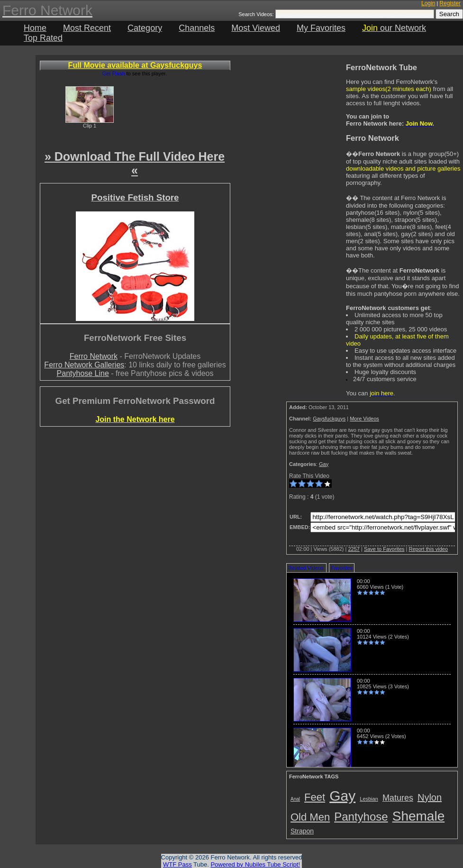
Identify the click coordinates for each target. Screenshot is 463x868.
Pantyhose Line (83, 373)
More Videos (364, 419)
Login (428, 3)
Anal (295, 799)
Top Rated (43, 38)
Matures (398, 798)
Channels (197, 28)
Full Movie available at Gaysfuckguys (135, 65)
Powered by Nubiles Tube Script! (255, 864)
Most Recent (87, 28)
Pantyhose (361, 817)
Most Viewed (256, 28)
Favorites (341, 568)
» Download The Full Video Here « (135, 163)
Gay (324, 464)
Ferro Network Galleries (84, 365)
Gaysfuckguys (329, 419)
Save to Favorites (384, 549)
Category (145, 28)
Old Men (310, 817)
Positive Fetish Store (135, 197)
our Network (394, 28)
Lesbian (369, 799)
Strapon (302, 831)
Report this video (428, 549)
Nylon (430, 797)
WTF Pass (177, 864)
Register (450, 3)
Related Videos (306, 568)
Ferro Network (94, 356)
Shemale (419, 816)
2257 (354, 549)
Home (35, 28)
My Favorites (321, 28)
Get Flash (114, 73)
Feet (315, 797)
